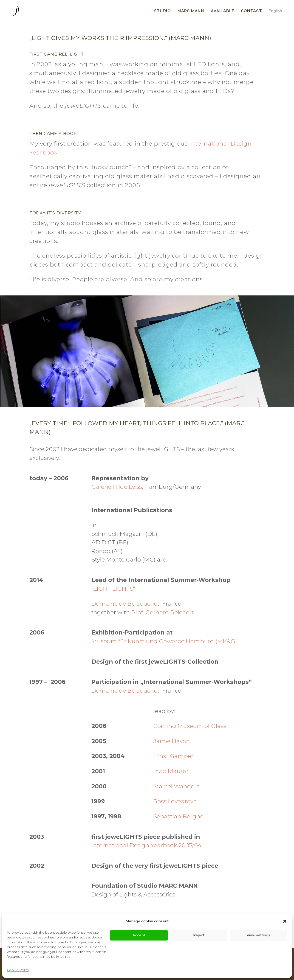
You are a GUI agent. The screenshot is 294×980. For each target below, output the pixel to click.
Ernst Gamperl (174, 756)
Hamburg (199, 641)
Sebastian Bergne (178, 816)
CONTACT (252, 11)
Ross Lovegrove (175, 801)
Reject (199, 935)
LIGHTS (122, 589)
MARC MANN (191, 11)
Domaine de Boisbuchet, (126, 604)
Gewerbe (171, 641)
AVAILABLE (223, 11)
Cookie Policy (18, 970)
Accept (139, 935)
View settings (259, 935)
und (151, 641)
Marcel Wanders (176, 786)
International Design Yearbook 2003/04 (146, 845)
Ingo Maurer (171, 771)
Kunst (135, 641)
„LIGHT (101, 589)
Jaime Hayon (172, 741)
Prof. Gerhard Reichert (163, 612)
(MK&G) (226, 641)
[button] (285, 921)
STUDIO (163, 11)
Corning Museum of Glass (190, 726)
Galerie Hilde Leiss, (118, 487)
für (122, 641)
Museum (104, 641)
